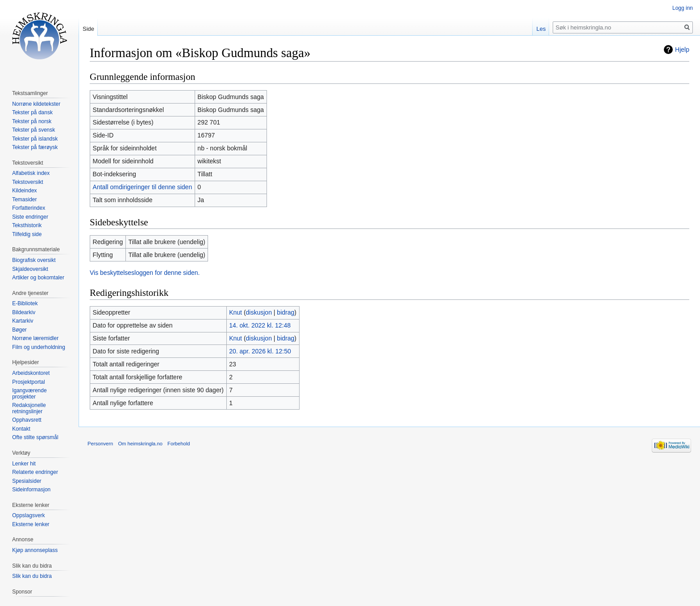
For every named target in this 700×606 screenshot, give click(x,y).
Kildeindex (24, 191)
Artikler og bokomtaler (38, 278)
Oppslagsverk (28, 515)
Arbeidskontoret (31, 373)
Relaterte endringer (35, 472)
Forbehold (179, 444)
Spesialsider (27, 481)
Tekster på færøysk (35, 147)
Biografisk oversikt (34, 260)
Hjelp (682, 50)
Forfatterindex (29, 208)
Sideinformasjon (31, 490)
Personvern (100, 444)
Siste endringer (30, 217)
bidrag (285, 312)
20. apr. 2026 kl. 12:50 (260, 351)
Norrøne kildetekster (36, 104)
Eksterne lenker (31, 524)
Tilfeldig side (27, 234)
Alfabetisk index (31, 173)
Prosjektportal (28, 382)
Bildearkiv (24, 312)
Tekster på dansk (32, 112)
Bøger (19, 330)
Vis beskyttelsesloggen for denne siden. (145, 273)
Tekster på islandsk (35, 139)
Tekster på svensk (33, 130)
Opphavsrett (27, 420)
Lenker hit (24, 464)
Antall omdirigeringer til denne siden (143, 187)
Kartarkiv (23, 321)
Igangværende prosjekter (29, 394)
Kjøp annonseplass (35, 550)
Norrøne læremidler (35, 338)
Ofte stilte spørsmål (35, 437)
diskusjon (259, 312)
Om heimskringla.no (140, 444)
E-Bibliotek (25, 303)
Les (541, 29)
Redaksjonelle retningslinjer (29, 408)
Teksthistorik (27, 225)
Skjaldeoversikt (30, 269)
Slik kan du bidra (32, 576)
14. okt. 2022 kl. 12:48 (260, 325)
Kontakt (21, 429)
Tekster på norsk (32, 121)
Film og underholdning (39, 347)
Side (88, 29)
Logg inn (683, 8)
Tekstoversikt (27, 182)
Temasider (24, 199)
